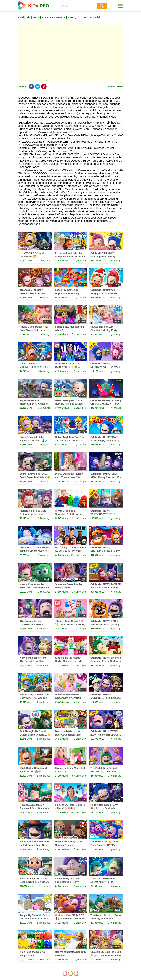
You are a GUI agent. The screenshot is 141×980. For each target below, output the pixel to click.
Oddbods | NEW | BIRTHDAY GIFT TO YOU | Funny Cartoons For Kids (105, 367)
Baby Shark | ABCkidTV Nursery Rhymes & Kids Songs (69, 404)
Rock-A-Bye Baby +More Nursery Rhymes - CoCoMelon (69, 845)
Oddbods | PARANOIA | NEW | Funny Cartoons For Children (106, 477)
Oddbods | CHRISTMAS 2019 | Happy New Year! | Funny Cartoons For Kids (105, 440)
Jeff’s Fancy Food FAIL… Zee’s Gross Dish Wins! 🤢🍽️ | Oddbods (35, 477)
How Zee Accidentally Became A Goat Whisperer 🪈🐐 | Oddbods (35, 808)
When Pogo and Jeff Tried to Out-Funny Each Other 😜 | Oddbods (35, 845)
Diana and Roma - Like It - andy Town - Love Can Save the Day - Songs (70, 477)
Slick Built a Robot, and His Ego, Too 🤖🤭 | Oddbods (33, 771)
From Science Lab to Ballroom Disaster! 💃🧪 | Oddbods (34, 440)
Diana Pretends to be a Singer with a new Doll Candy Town (68, 698)
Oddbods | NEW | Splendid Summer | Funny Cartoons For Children (106, 661)
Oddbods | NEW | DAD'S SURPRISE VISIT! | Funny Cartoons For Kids (105, 624)
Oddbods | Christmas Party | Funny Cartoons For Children (104, 293)
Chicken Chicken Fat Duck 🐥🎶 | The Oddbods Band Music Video (106, 955)
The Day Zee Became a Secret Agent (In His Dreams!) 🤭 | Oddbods (104, 882)
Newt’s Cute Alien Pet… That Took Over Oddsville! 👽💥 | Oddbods (35, 588)
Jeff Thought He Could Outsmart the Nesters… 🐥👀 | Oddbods (35, 735)
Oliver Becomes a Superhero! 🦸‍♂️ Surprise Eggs (69, 514)
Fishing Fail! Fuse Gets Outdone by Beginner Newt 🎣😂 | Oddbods (33, 514)
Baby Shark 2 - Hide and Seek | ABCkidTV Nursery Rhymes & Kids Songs (34, 882)
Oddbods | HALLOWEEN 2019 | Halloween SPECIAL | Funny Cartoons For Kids (106, 735)
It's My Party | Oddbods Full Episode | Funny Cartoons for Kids (68, 882)
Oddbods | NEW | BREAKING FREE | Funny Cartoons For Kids (105, 551)
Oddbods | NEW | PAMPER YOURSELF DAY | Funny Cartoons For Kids (106, 588)
